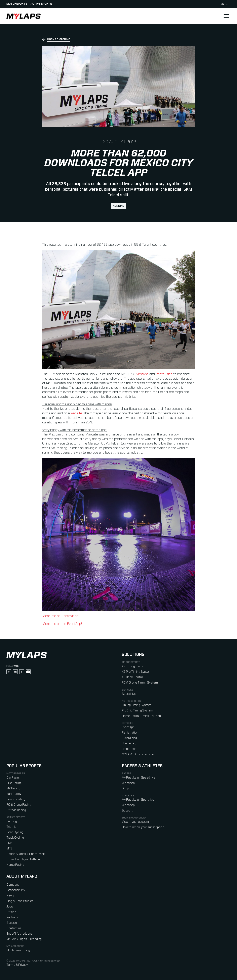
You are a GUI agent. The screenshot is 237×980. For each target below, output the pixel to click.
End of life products (19, 934)
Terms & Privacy (17, 965)
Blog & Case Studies (20, 901)
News (10, 896)
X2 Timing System (134, 666)
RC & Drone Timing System (140, 683)
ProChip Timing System (137, 711)
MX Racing (13, 788)
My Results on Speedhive (139, 778)
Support (127, 788)
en (224, 4)
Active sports (41, 4)
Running (119, 206)
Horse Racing (15, 865)
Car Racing (13, 778)
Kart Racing (14, 794)
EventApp (142, 374)
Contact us (14, 928)
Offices (11, 912)
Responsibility (16, 890)
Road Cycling (15, 832)
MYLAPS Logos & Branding (24, 939)
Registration (130, 733)
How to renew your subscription (143, 827)
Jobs (10, 907)
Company (13, 885)
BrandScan (129, 749)
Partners (12, 917)
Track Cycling (15, 838)
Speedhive (129, 694)
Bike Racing (14, 783)
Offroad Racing (16, 810)
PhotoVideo (164, 374)
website (76, 413)
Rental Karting (16, 799)
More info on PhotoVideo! (61, 616)
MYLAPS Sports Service (138, 754)
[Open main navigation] (226, 16)
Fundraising (129, 738)
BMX (9, 843)
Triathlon (12, 827)
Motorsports (17, 4)
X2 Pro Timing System (137, 672)
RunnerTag (129, 743)
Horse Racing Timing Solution (141, 716)
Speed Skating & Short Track (26, 854)
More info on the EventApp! (62, 624)
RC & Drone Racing (19, 805)
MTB (9, 849)
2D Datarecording (18, 950)
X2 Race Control (133, 677)
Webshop (128, 783)
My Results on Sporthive (138, 800)
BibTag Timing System (137, 705)
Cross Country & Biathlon (23, 859)
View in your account (135, 822)
